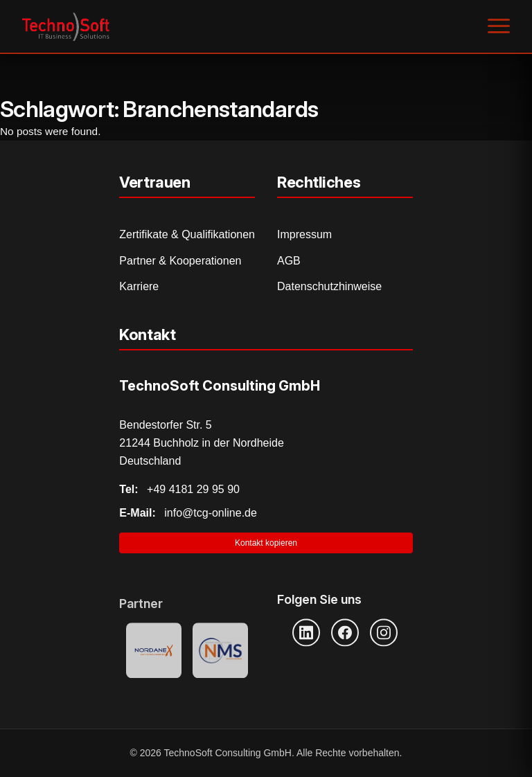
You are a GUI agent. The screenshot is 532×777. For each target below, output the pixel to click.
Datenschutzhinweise (329, 286)
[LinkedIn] (306, 632)
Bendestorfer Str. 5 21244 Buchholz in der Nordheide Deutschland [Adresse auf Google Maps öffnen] (202, 443)
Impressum (304, 234)
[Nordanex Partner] (154, 651)
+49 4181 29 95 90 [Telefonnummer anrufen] (179, 489)
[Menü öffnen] (499, 26)
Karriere (139, 286)
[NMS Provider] (220, 651)
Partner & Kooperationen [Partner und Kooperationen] (180, 261)
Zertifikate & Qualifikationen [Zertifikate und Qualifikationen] (187, 234)
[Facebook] (345, 632)
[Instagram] (384, 632)
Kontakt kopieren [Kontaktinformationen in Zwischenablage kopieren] (266, 543)
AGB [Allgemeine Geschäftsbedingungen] (289, 261)
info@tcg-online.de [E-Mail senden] (188, 513)
